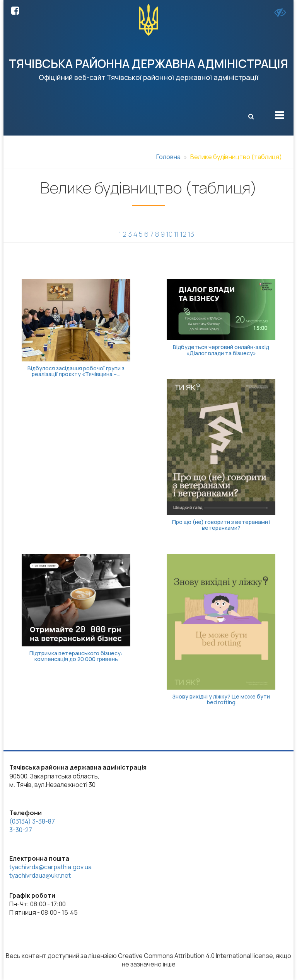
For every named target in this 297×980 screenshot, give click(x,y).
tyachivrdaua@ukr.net (40, 875)
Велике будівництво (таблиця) (236, 157)
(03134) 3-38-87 (32, 821)
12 (183, 234)
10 (169, 234)
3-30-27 (21, 830)
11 (176, 234)
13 (191, 234)
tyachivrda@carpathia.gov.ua (50, 867)
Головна (168, 157)
